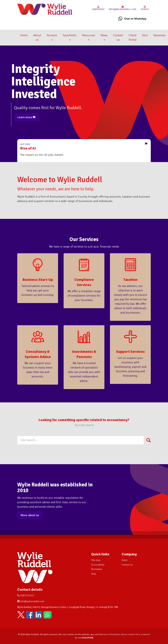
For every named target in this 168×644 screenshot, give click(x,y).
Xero (145, 35)
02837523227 (98, 8)
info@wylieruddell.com (123, 8)
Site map (96, 560)
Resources (89, 37)
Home (24, 35)
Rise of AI (28, 148)
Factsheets (70, 37)
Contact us (118, 38)
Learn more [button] (27, 117)
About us (37, 38)
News (104, 37)
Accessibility (98, 565)
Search (145, 8)
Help (94, 574)
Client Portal (133, 38)
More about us (30, 515)
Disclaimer (97, 569)
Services (52, 37)
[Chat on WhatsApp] (132, 19)
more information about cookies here (122, 634)
